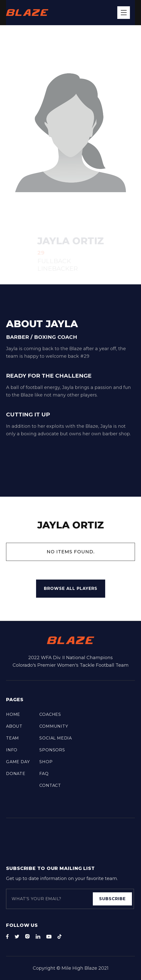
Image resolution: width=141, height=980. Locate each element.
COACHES (50, 714)
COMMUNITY (54, 726)
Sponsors (52, 750)
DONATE (16, 774)
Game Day (18, 762)
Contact (50, 785)
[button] (124, 13)
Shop (46, 762)
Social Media (56, 738)
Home (13, 714)
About (14, 726)
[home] (27, 13)
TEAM (12, 738)
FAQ (44, 774)
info (12, 750)
